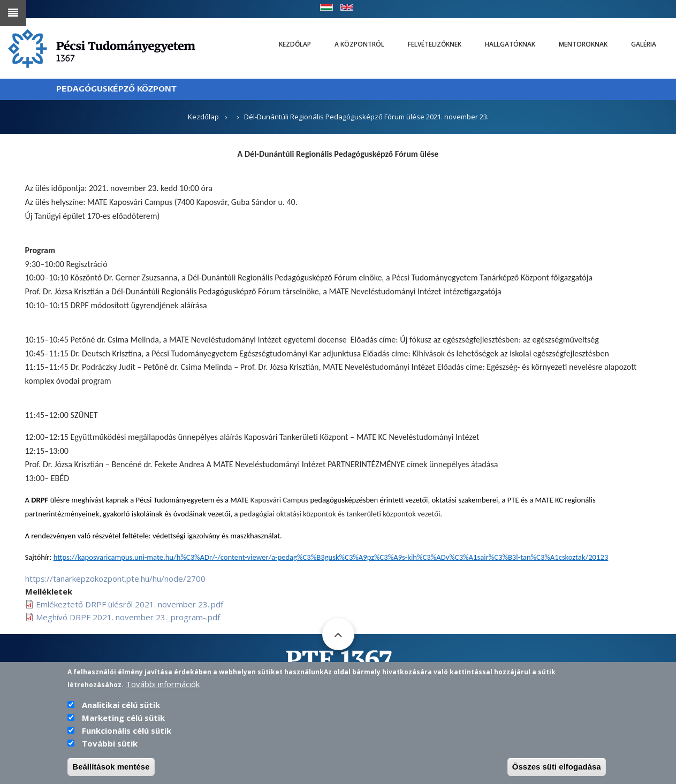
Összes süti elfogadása (557, 767)
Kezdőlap (295, 44)
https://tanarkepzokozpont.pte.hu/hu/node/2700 (115, 579)
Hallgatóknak (510, 44)
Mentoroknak (583, 44)
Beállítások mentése (111, 767)
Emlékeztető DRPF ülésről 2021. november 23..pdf (130, 604)
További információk (163, 684)
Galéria (644, 44)
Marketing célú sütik (123, 718)
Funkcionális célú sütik (127, 731)
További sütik (110, 744)
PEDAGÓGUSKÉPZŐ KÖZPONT (116, 89)
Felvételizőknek (435, 44)
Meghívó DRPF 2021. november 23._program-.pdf (128, 617)
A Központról (359, 44)
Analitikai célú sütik (121, 705)
